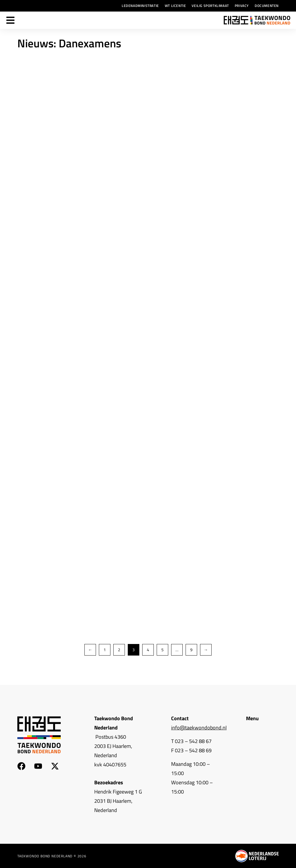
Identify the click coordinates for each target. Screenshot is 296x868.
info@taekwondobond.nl (199, 728)
